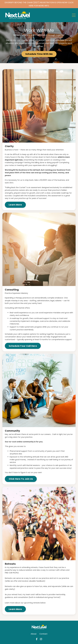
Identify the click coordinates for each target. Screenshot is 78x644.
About (34, 634)
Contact (43, 634)
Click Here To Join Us (21, 479)
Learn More (15, 205)
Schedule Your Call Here (23, 346)
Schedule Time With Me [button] (39, 54)
